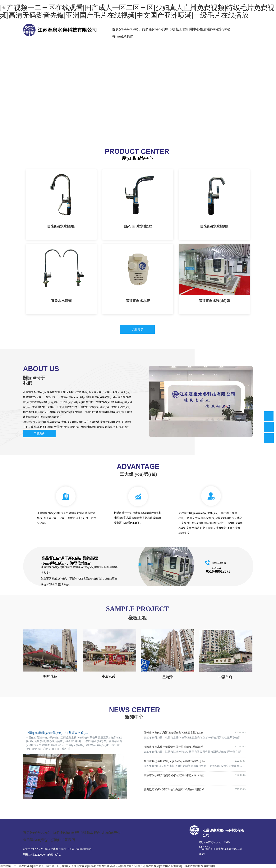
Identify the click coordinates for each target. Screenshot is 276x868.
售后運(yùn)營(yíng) (215, 29)
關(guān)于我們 (137, 29)
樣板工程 (179, 29)
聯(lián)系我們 (123, 36)
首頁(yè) (118, 29)
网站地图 (209, 866)
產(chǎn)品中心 (160, 29)
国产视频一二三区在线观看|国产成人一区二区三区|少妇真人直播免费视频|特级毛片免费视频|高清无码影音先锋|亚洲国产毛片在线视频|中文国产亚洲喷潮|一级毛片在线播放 (102, 866)
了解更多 (137, 329)
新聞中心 (193, 29)
